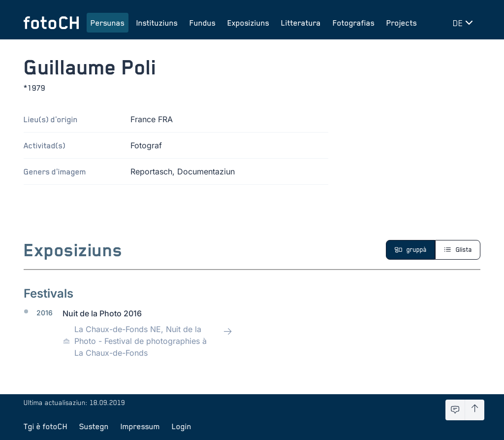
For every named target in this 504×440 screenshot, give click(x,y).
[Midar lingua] (465, 23)
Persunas (108, 23)
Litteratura (301, 23)
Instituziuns (157, 23)
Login (182, 426)
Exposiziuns (248, 23)
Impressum (140, 426)
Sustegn (94, 426)
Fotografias (354, 23)
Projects (402, 23)
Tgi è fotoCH (46, 426)
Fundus (203, 23)
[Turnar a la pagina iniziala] (51, 23)
